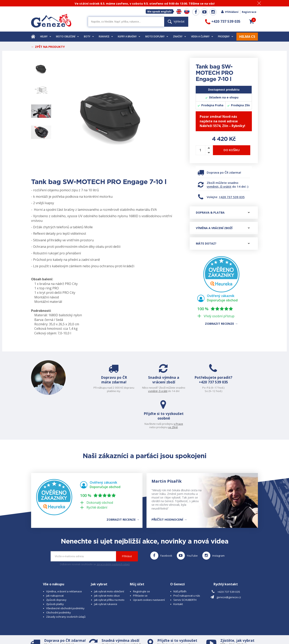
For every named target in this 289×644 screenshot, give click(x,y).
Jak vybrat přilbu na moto (109, 568)
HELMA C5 (247, 37)
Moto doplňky (157, 36)
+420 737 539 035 (232, 197)
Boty (89, 36)
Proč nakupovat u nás (187, 563)
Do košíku (232, 150)
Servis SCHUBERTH (185, 568)
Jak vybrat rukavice (106, 572)
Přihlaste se (140, 563)
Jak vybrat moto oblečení (109, 559)
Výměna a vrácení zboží (223, 228)
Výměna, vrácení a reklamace (64, 559)
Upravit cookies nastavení (149, 568)
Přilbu (224, 612)
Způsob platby (55, 572)
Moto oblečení (67, 36)
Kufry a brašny (129, 36)
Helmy (46, 36)
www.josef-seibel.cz (85, 633)
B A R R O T (117, 629)
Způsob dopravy (56, 568)
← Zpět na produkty (48, 47)
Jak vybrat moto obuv (107, 563)
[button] (251, 22)
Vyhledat (176, 21)
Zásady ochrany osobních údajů (66, 585)
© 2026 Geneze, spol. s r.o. (47, 629)
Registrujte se (141, 559)
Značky (180, 36)
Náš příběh (180, 559)
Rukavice (106, 36)
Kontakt (178, 572)
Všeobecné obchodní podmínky (65, 576)
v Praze (249, 388)
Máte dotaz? (223, 243)
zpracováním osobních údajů (113, 532)
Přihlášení (230, 12)
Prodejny (226, 36)
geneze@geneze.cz (229, 565)
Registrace (249, 12)
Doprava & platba (223, 212)
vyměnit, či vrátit (219, 186)
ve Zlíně (244, 391)
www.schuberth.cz (59, 633)
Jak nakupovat (55, 563)
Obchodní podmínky (59, 580)
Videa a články (202, 36)
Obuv (237, 615)
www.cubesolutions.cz (155, 629)
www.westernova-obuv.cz (116, 633)
